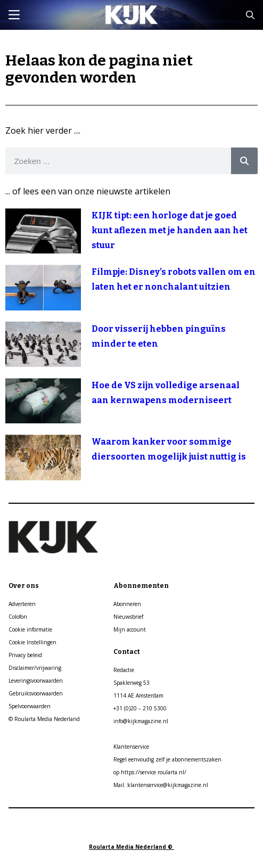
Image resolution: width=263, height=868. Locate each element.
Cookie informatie (30, 629)
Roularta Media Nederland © (131, 847)
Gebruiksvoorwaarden (36, 693)
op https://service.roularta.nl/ (150, 772)
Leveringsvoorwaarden (36, 681)
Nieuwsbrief (128, 617)
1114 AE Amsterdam (138, 695)
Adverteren (22, 604)
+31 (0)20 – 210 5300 (140, 708)
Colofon (18, 617)
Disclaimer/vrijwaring (35, 668)
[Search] (244, 161)
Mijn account (130, 629)
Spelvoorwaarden (30, 706)
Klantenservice (131, 747)
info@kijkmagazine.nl (141, 721)
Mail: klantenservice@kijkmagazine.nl (161, 785)
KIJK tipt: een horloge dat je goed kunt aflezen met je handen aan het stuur (170, 230)
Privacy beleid (25, 655)
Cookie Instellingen (32, 642)
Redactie (124, 670)
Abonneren (127, 604)
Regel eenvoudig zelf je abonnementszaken (167, 759)
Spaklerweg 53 (131, 683)
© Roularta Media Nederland (44, 719)
